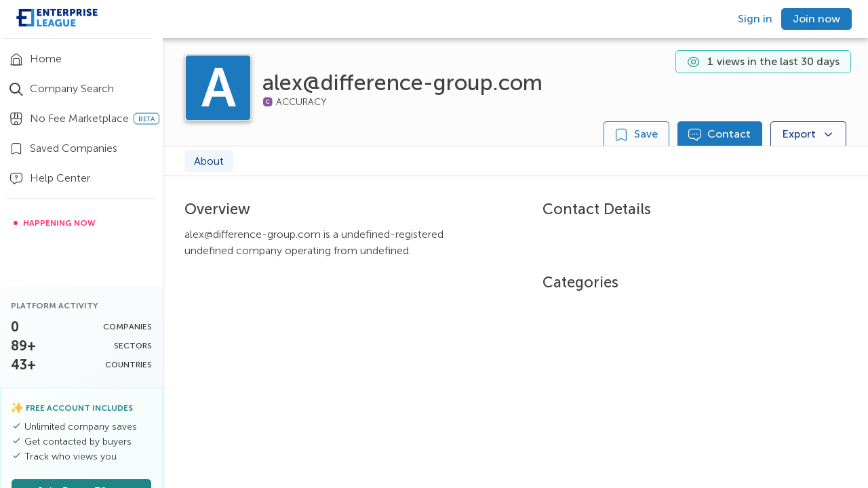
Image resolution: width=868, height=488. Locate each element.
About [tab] (209, 161)
